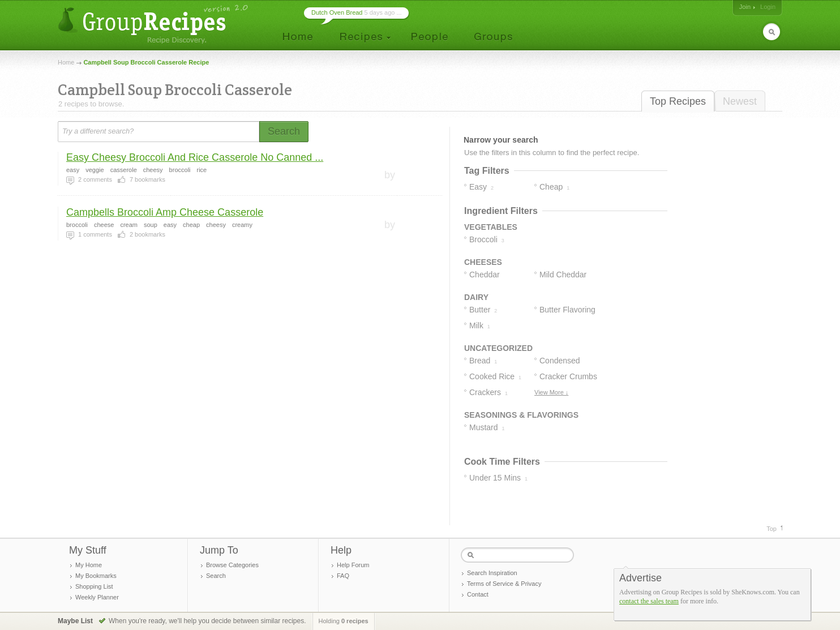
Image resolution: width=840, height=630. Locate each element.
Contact (478, 594)
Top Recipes (678, 101)
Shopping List (94, 586)
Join (745, 7)
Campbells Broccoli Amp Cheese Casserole (165, 212)
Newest (740, 101)
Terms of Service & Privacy (504, 584)
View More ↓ (551, 392)
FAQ (343, 576)
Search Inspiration (492, 573)
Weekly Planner (97, 597)
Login (768, 7)
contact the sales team (649, 601)
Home (66, 62)
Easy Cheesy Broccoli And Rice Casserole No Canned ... (195, 157)
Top (772, 529)
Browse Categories (232, 565)
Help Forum (353, 565)
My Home (89, 565)
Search (216, 576)
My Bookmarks (96, 576)
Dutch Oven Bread (337, 12)
